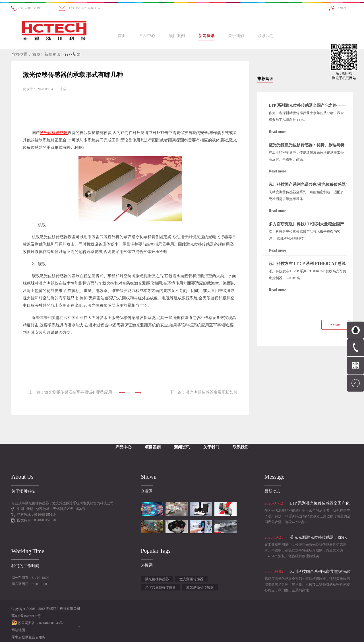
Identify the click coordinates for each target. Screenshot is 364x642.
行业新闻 (73, 54)
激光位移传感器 (157, 579)
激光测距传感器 (191, 579)
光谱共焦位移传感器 (160, 587)
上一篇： (70, 392)
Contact (341, 8)
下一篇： (204, 392)
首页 (122, 36)
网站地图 (18, 630)
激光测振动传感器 (200, 587)
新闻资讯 (52, 54)
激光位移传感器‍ (54, 133)
